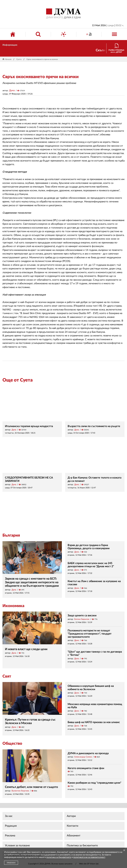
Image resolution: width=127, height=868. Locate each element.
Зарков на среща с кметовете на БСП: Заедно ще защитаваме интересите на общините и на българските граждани (32, 582)
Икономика (13, 606)
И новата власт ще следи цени (26, 649)
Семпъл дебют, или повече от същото (31, 787)
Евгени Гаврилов (82, 619)
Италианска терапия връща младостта (29, 426)
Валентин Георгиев (20, 791)
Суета (19, 59)
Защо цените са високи (82, 616)
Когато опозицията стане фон (86, 768)
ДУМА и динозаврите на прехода (88, 753)
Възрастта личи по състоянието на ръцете (94, 426)
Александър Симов (83, 757)
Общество (12, 744)
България (11, 535)
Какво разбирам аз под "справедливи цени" (94, 783)
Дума (12, 91)
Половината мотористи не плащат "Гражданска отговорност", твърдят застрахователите (90, 634)
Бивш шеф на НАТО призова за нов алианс (94, 722)
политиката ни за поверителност (89, 857)
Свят (7, 676)
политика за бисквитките (59, 857)
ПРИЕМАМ (11, 863)
